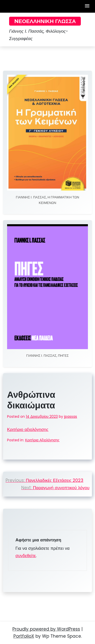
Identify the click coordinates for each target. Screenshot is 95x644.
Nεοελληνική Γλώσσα (45, 21)
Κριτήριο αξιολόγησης (28, 429)
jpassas (71, 416)
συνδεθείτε (26, 556)
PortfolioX (24, 636)
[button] (87, 6)
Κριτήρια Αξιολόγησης (42, 440)
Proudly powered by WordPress (46, 629)
